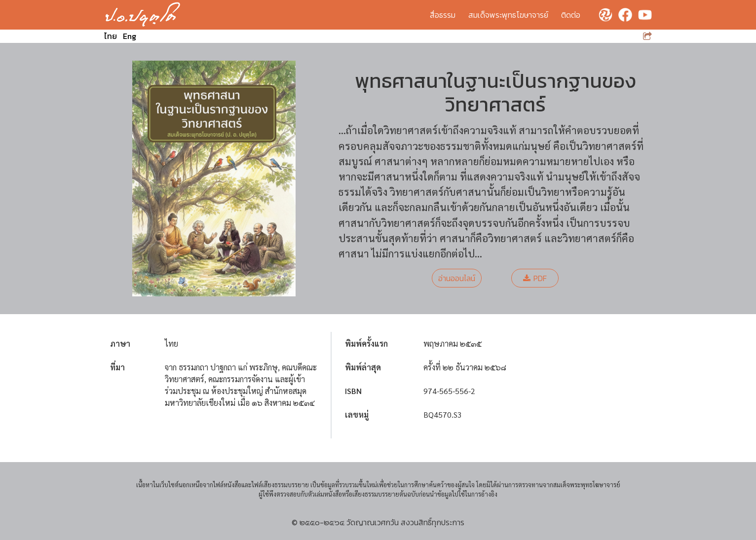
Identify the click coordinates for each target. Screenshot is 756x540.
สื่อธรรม (443, 15)
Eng (130, 36)
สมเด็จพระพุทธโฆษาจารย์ (508, 15)
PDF (535, 278)
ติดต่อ (571, 15)
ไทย (111, 36)
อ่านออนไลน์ (457, 278)
